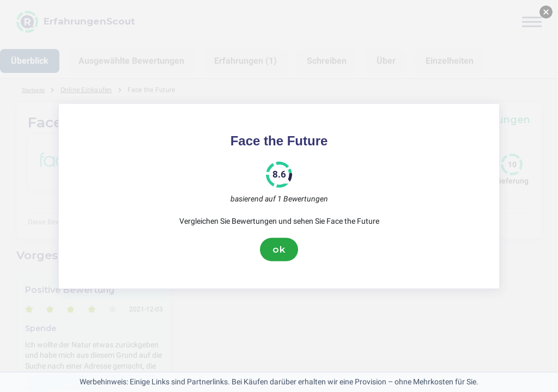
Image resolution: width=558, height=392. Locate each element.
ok (279, 249)
